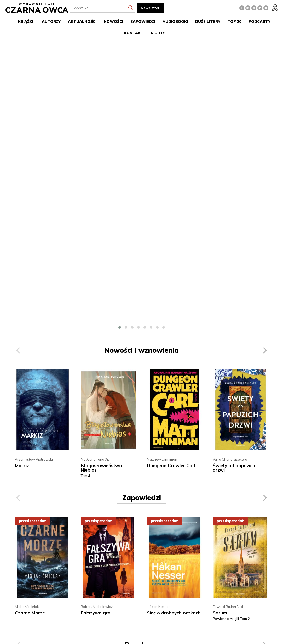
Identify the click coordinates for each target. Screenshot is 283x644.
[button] (120, 44)
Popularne (142, 362)
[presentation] (18, 67)
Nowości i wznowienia (141, 67)
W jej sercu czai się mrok (174, 477)
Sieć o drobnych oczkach (174, 330)
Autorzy (51, 21)
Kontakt (134, 33)
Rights (158, 33)
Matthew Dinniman (162, 176)
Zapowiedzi (143, 21)
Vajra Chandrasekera (230, 176)
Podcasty (259, 21)
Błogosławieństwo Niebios (101, 184)
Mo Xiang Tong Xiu (95, 176)
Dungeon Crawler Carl (171, 182)
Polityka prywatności (97, 563)
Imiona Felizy (29, 477)
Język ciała (224, 477)
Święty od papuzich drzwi (234, 184)
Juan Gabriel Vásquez (32, 471)
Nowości (113, 21)
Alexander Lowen (227, 471)
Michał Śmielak (27, 323)
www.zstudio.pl (257, 635)
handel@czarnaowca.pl (165, 558)
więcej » (66, 611)
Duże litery (208, 21)
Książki (26, 21)
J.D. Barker (155, 471)
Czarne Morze (30, 330)
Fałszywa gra (96, 330)
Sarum (220, 330)
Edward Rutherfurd (228, 323)
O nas (85, 548)
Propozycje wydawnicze (100, 556)
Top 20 (234, 21)
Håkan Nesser (158, 323)
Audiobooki (175, 21)
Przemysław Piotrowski (34, 176)
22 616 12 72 (168, 551)
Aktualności (82, 21)
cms (242, 635)
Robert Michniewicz (97, 323)
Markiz (22, 182)
